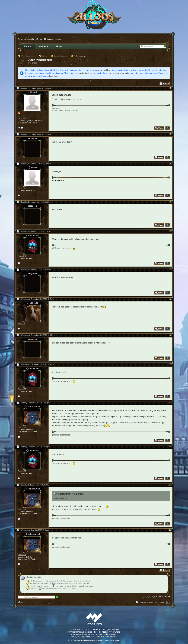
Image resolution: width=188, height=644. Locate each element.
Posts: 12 (22, 188)
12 (170, 485)
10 (170, 403)
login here (54, 76)
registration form (85, 73)
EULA (74, 637)
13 (170, 530)
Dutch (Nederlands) (40, 60)
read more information (120, 73)
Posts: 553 (22, 118)
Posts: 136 (22, 427)
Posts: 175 (22, 256)
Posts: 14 (22, 324)
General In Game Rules (106, 637)
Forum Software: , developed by (94, 640)
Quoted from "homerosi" (71, 494)
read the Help (104, 70)
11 (170, 446)
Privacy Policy (84, 637)
